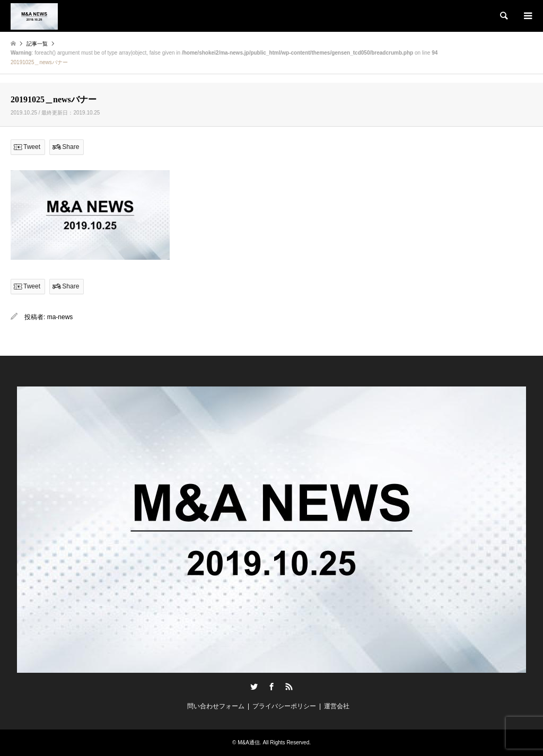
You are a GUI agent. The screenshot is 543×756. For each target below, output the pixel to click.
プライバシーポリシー (284, 706)
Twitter (254, 687)
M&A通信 (249, 742)
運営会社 (337, 706)
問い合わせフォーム (216, 706)
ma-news (60, 317)
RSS (289, 687)
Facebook (271, 687)
